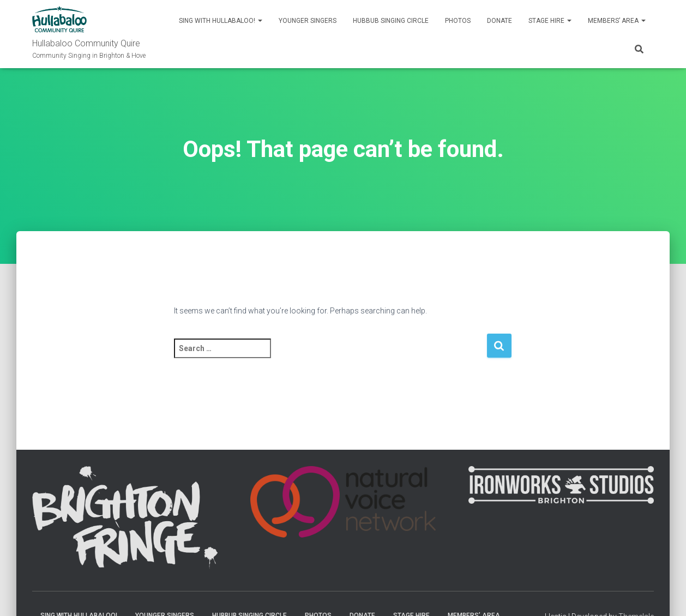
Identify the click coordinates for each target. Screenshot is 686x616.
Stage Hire (550, 21)
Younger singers (308, 21)
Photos (458, 21)
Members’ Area (617, 21)
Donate (500, 21)
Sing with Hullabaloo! (221, 21)
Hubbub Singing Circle (391, 21)
